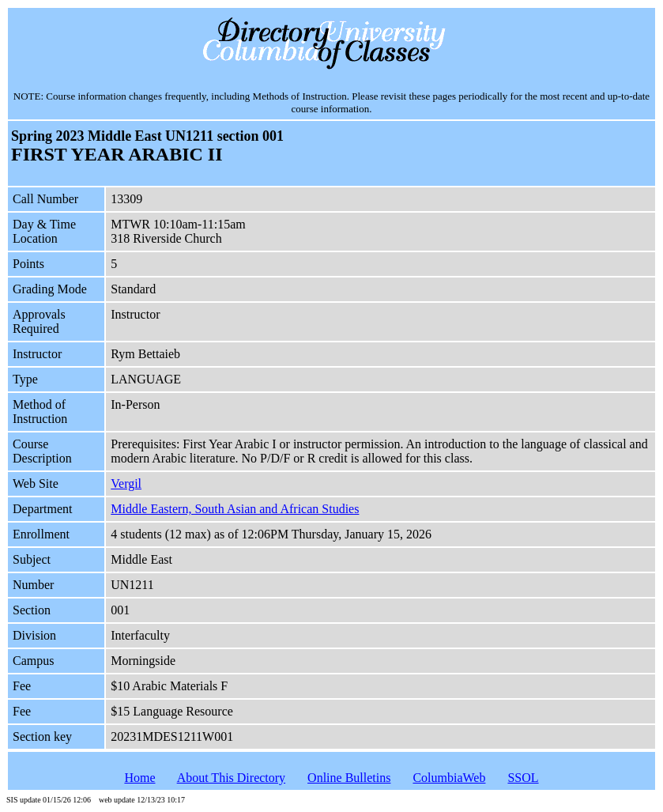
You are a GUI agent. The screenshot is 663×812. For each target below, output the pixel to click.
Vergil (126, 483)
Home (139, 778)
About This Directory (231, 778)
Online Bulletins (349, 778)
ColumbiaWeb (449, 778)
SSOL (523, 778)
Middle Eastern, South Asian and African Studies (235, 509)
